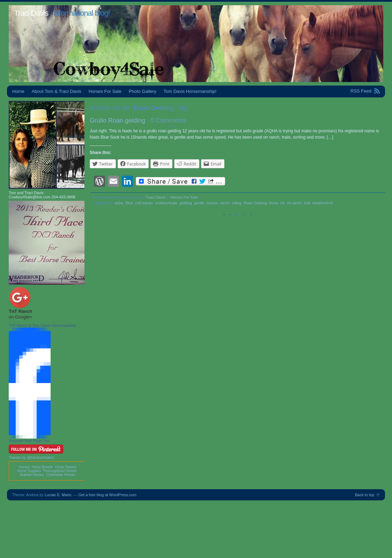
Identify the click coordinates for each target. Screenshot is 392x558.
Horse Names (65, 467)
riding (237, 203)
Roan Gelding (255, 203)
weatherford (323, 203)
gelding (186, 203)
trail (307, 203)
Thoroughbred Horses (60, 471)
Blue (129, 203)
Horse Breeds (42, 467)
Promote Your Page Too (29, 441)
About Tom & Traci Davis (57, 91)
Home (18, 91)
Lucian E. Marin (58, 495)
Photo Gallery (143, 91)
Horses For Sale (105, 91)
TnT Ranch (20, 311)
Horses (24, 467)
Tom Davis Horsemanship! (190, 91)
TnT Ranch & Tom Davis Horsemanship (42, 325)
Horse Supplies (29, 471)
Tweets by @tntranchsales (31, 457)
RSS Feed (361, 91)
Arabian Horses (32, 475)
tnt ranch (294, 203)
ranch (225, 203)
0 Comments (168, 120)
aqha (119, 203)
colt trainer (144, 203)
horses (212, 203)
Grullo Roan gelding (117, 120)
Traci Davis (31, 13)
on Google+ (21, 317)
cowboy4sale (166, 203)
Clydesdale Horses (60, 475)
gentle (199, 203)
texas (274, 203)
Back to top (365, 495)
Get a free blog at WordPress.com (108, 495)
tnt (282, 203)
